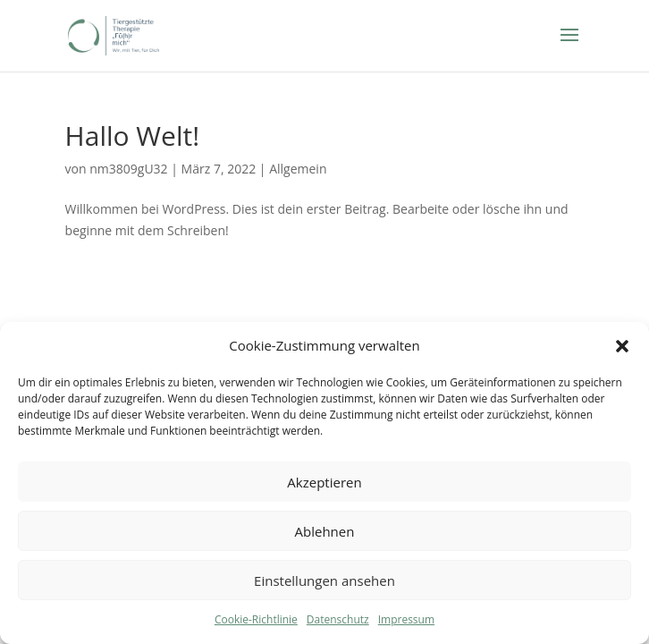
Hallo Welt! (133, 136)
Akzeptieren (324, 482)
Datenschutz (338, 619)
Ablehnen (325, 531)
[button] (622, 346)
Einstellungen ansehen (324, 580)
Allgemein (298, 169)
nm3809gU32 (128, 169)
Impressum (406, 619)
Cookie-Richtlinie (256, 619)
